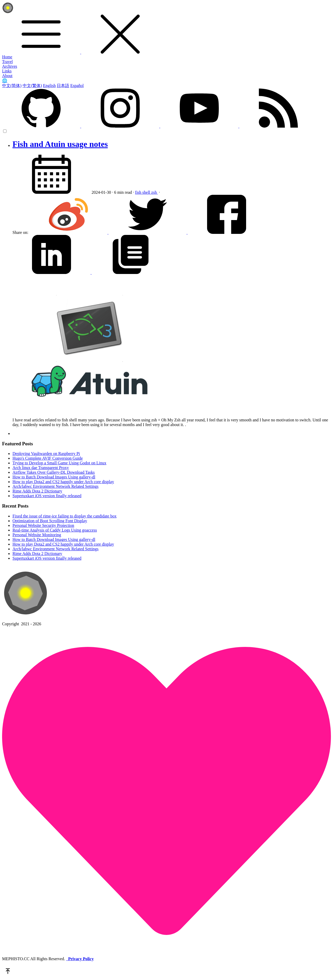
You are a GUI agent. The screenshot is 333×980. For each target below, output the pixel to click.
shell (147, 192)
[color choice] (5, 131)
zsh (154, 192)
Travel (7, 62)
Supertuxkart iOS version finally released (47, 496)
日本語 (63, 86)
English (49, 86)
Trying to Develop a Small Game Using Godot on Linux (59, 463)
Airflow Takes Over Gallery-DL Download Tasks (54, 472)
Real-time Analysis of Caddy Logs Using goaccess (55, 530)
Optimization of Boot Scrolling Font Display (50, 521)
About (7, 76)
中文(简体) (12, 86)
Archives (10, 66)
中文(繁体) (32, 86)
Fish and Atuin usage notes (60, 144)
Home (7, 57)
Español (77, 86)
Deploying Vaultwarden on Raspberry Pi (46, 454)
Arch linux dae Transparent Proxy (41, 468)
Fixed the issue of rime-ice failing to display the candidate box (65, 516)
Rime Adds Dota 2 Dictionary (37, 491)
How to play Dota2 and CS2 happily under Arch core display (63, 482)
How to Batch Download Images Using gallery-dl (54, 477)
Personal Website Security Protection (43, 525)
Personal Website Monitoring (37, 535)
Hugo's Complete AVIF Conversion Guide (48, 458)
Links (7, 71)
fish (139, 192)
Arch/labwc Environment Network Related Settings (56, 486)
